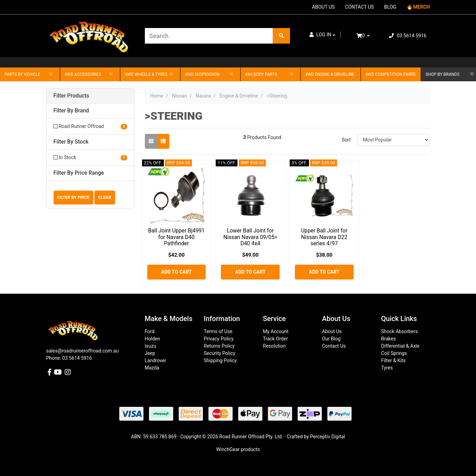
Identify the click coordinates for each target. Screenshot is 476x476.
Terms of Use (218, 331)
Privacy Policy (219, 339)
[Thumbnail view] (151, 141)
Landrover (156, 360)
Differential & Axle (400, 346)
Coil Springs (394, 353)
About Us (332, 331)
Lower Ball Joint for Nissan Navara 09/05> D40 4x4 (250, 237)
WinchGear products (238, 449)
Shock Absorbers (400, 331)
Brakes (389, 339)
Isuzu (151, 346)
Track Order (276, 339)
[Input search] (209, 36)
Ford (150, 331)
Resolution (274, 346)
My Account (276, 331)
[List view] (163, 141)
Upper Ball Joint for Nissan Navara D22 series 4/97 (324, 237)
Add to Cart (176, 272)
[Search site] (281, 36)
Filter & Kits (394, 360)
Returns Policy (219, 346)
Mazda (152, 368)
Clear (105, 198)
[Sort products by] (394, 140)
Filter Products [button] (71, 96)
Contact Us (334, 346)
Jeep (150, 353)
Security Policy (220, 353)
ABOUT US (324, 7)
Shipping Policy (220, 360)
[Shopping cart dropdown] (368, 36)
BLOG (390, 7)
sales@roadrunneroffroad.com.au (83, 351)
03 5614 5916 (408, 36)
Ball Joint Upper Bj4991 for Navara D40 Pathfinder (177, 237)
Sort (346, 140)
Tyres (387, 368)
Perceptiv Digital (328, 437)
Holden (152, 339)
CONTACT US (359, 7)
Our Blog (332, 339)
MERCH (421, 7)
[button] (323, 35)
